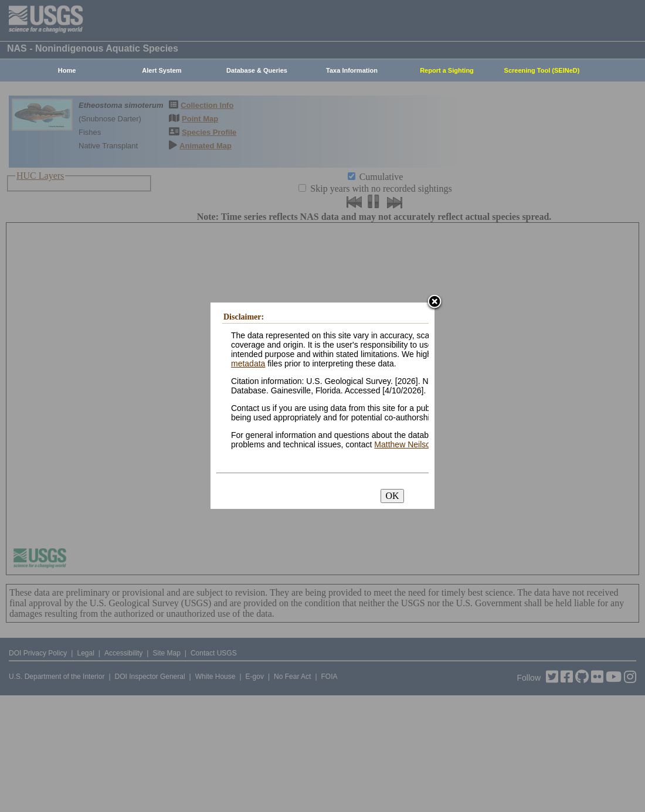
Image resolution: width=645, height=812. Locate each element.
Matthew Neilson (405, 444)
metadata (248, 363)
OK (392, 496)
